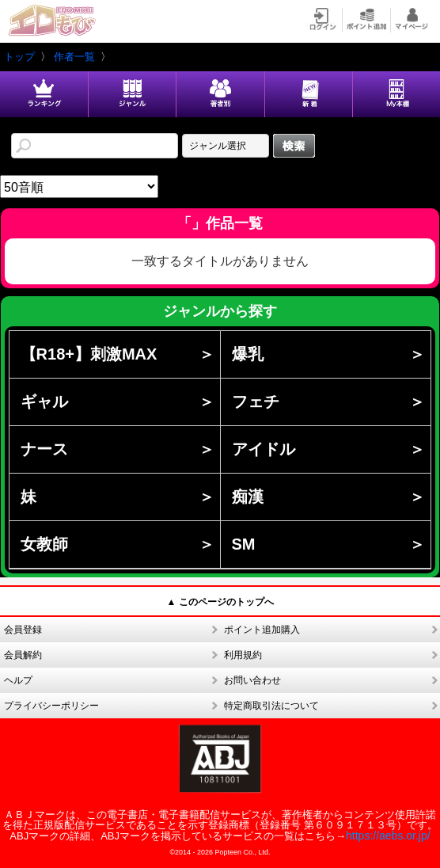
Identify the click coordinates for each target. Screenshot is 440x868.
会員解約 (23, 655)
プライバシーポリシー (51, 706)
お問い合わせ (252, 680)
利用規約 (243, 655)
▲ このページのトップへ (220, 602)
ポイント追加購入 (262, 630)
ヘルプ (18, 680)
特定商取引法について (271, 706)
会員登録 (23, 630)
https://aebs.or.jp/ (388, 836)
